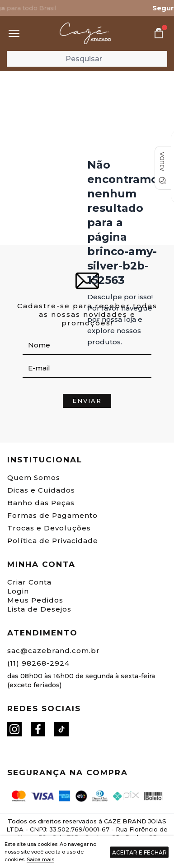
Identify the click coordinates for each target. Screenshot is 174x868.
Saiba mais (40, 859)
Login (18, 591)
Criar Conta (29, 582)
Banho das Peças (41, 503)
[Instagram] (14, 729)
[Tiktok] (61, 729)
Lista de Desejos (39, 609)
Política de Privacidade (53, 541)
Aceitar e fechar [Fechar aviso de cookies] (139, 852)
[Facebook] (38, 729)
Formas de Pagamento (52, 515)
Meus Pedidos (35, 600)
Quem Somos (34, 477)
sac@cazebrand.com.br (54, 651)
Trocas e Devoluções (49, 528)
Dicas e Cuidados (41, 490)
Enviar (87, 401)
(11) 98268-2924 (38, 663)
